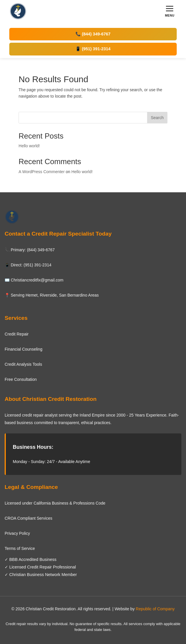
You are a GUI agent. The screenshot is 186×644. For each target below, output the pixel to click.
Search (157, 118)
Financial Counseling (24, 349)
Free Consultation (21, 379)
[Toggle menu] (170, 11)
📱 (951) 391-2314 (93, 49)
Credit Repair (17, 334)
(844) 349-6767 (41, 250)
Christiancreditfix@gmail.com (37, 280)
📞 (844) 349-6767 (93, 34)
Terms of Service (20, 548)
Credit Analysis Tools (23, 364)
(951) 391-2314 (37, 265)
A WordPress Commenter (41, 172)
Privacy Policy (17, 533)
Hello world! (29, 146)
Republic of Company (155, 609)
